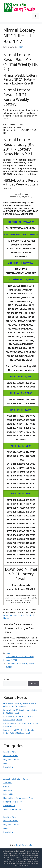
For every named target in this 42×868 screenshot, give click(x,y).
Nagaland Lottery (11, 759)
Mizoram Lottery (11, 756)
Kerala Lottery (10, 752)
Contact (7, 786)
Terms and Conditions (13, 809)
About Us (7, 783)
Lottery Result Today (12, 802)
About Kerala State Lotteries (16, 779)
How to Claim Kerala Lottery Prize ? (19, 798)
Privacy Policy (9, 806)
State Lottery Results (24, 845)
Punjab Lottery (10, 767)
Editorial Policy (10, 794)
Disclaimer (8, 790)
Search (6, 679)
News (9, 653)
